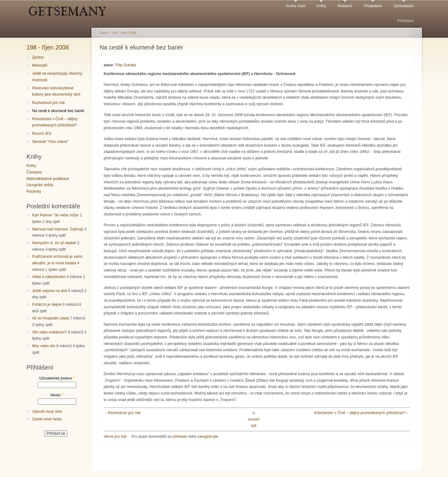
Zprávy (38, 57)
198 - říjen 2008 (48, 47)
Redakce (345, 6)
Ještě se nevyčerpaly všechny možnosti (57, 77)
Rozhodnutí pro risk (48, 103)
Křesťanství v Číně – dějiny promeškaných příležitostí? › (361, 413)
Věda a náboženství (49, 277)
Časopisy (34, 172)
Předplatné (373, 6)
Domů (104, 33)
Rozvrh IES (42, 134)
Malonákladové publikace (48, 179)
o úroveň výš (254, 419)
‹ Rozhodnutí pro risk (123, 413)
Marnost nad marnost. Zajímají (58, 229)
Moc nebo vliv (44, 346)
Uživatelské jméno (57, 378)
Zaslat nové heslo (47, 419)
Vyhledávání (404, 6)
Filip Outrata (126, 65)
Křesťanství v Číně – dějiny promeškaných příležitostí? (55, 122)
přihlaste (180, 437)
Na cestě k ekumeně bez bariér (58, 111)
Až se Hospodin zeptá (50, 318)
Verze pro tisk (115, 437)
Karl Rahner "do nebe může (55, 215)
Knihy (321, 6)
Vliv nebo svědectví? (49, 332)
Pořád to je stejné (47, 305)
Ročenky (34, 191)
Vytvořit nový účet (47, 412)
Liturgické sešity (40, 185)
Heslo (57, 395)
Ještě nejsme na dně (49, 291)
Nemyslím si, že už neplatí (54, 243)
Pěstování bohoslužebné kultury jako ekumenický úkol (56, 91)
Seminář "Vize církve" (50, 142)
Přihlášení (406, 21)
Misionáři (40, 65)
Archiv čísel (296, 6)
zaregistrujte (208, 437)
